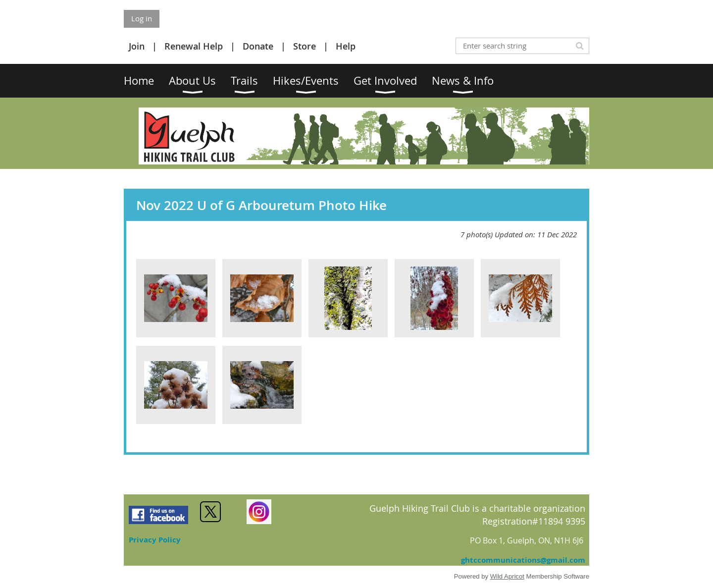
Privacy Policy (155, 540)
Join (137, 46)
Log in (142, 18)
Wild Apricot (507, 576)
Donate (258, 46)
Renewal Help (194, 46)
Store (305, 46)
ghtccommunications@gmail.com (523, 560)
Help (346, 46)
